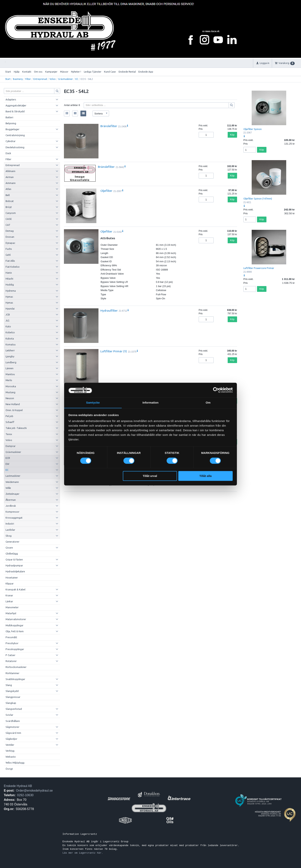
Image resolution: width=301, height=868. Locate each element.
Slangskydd (12, 691)
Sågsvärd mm (13, 733)
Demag (10, 231)
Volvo (53, 79)
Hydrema (11, 291)
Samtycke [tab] (93, 403)
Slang (9, 685)
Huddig (10, 285)
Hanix (9, 273)
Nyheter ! (76, 72)
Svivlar (9, 715)
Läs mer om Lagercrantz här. (83, 853)
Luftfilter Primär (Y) (114, 351)
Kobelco (10, 332)
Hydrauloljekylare (15, 571)
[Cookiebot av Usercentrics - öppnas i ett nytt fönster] (216, 390)
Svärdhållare (13, 721)
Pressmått (11, 637)
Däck (8, 153)
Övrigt (9, 769)
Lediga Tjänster (93, 72)
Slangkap (11, 703)
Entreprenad (40, 79)
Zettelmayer (12, 494)
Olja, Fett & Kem (15, 631)
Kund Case (110, 72)
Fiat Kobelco (13, 267)
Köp (232, 135)
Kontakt (27, 72)
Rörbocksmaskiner (16, 667)
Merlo (9, 380)
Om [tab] (208, 403)
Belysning (11, 123)
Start (8, 72)
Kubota (10, 338)
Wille (8, 488)
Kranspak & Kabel (15, 589)
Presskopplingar (15, 649)
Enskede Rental (127, 72)
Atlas (8, 189)
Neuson (10, 398)
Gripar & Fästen (14, 559)
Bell (8, 195)
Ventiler (10, 745)
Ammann (11, 183)
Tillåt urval (150, 476)
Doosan (10, 237)
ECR (8, 458)
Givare (9, 548)
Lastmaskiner (13, 476)
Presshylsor (12, 643)
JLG (7, 320)
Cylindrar (11, 141)
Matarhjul (11, 613)
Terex (9, 434)
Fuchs (9, 249)
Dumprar (11, 446)
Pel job (9, 416)
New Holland (13, 404)
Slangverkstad (14, 709)
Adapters (11, 99)
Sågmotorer (12, 727)
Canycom (11, 213)
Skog (9, 536)
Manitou (10, 374)
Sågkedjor (11, 739)
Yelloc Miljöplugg (15, 763)
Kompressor (12, 512)
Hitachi (9, 279)
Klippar (10, 583)
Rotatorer (11, 661)
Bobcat (10, 201)
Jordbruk (11, 506)
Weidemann (12, 482)
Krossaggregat (14, 518)
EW (7, 464)
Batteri (9, 117)
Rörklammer (12, 673)
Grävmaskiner (66, 79)
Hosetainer (12, 578)
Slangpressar (13, 697)
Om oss (38, 72)
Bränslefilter (109, 126)
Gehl (8, 255)
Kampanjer (51, 72)
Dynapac (10, 243)
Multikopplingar (14, 625)
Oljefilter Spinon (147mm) (258, 199)
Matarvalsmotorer (16, 619)
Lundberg (11, 362)
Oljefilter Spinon (253, 129)
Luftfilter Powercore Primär (259, 268)
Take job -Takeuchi (16, 428)
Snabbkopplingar (15, 679)
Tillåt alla (205, 476)
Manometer (12, 607)
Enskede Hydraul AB (18, 786)
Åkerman (11, 500)
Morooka (11, 386)
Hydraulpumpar (14, 565)
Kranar (9, 595)
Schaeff (10, 422)
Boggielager (12, 129)
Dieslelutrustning (15, 147)
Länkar (9, 601)
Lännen (10, 368)
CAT (8, 225)
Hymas (9, 303)
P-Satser (10, 655)
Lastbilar (10, 530)
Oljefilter (106, 191)
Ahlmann (10, 171)
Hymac (9, 297)
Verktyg (10, 751)
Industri (10, 524)
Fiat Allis (10, 261)
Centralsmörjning (15, 135)
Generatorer (12, 542)
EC (77, 79)
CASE (9, 219)
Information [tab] (150, 403)
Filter (28, 79)
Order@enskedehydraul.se (34, 791)
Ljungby (10, 356)
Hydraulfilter (109, 310)
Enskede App (146, 72)
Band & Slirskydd (15, 111)
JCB (8, 314)
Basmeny (18, 79)
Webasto (11, 757)
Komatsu (11, 344)
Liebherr (10, 350)
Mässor (64, 72)
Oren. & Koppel (14, 410)
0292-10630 (25, 795)
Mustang (10, 392)
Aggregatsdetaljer (16, 105)
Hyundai (10, 309)
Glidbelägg (12, 554)
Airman (10, 177)
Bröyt (9, 207)
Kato (8, 326)
